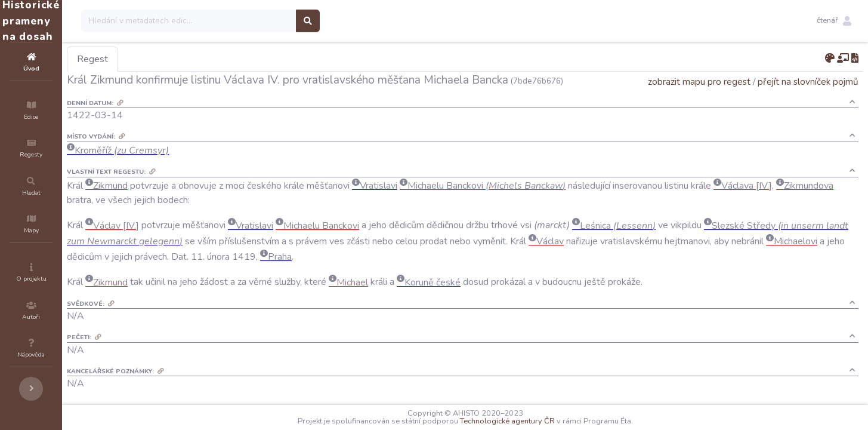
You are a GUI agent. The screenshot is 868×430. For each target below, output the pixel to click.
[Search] (260, 21)
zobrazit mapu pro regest (699, 82)
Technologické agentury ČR (543, 421)
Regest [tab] (164, 59)
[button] (834, 21)
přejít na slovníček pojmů (808, 82)
